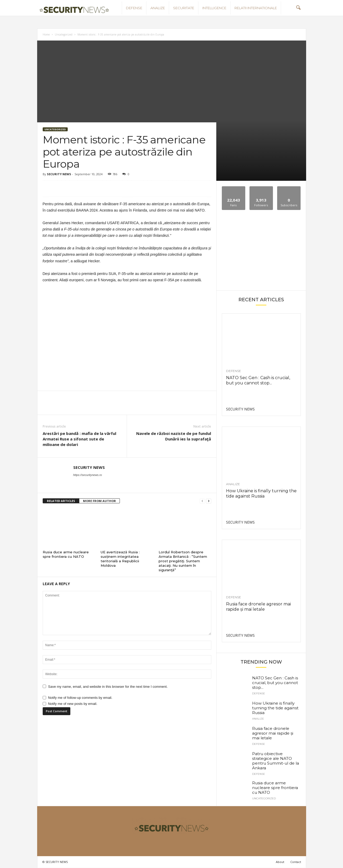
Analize (158, 8)
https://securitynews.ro (88, 475)
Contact (296, 862)
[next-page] (209, 501)
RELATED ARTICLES (61, 501)
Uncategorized (64, 34)
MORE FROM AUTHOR (99, 501)
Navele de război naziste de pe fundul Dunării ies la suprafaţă (174, 436)
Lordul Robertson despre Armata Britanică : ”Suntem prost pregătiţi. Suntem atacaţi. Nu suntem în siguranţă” (183, 561)
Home (46, 34)
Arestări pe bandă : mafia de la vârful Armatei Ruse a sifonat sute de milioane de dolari (79, 439)
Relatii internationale (256, 8)
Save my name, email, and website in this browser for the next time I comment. (108, 687)
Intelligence (214, 8)
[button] (298, 8)
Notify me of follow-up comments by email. (80, 698)
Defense (134, 8)
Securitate (184, 8)
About (280, 862)
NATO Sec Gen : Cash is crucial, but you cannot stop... (258, 380)
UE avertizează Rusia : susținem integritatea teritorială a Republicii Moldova (120, 559)
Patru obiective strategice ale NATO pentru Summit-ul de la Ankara (276, 761)
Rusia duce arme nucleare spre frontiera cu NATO (66, 554)
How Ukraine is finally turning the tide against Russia (261, 493)
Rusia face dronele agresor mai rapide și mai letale (258, 607)
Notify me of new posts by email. (73, 704)
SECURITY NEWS (59, 174)
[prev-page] (202, 501)
